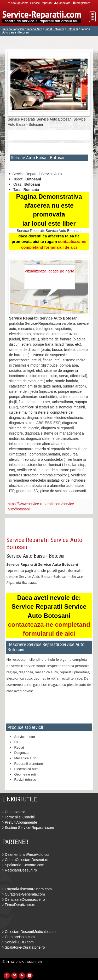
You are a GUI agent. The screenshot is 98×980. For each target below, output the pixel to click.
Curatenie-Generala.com (24, 894)
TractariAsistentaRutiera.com (27, 889)
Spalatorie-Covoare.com (23, 865)
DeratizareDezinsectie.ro (24, 899)
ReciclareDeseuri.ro (20, 870)
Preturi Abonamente (20, 822)
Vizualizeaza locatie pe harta (50, 271)
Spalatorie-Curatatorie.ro (24, 947)
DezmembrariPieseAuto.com (27, 854)
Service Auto (34, 29)
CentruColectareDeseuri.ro (25, 860)
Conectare (62, 3)
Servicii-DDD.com (18, 942)
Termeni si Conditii (18, 817)
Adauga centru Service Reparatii (30, 3)
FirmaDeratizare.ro (19, 905)
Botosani (72, 29)
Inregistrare (82, 3)
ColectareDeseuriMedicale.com (29, 932)
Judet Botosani (54, 29)
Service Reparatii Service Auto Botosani (44, 543)
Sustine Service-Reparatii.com (28, 828)
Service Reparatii (13, 29)
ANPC (31, 962)
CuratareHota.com (18, 937)
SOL (40, 962)
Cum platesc (14, 812)
